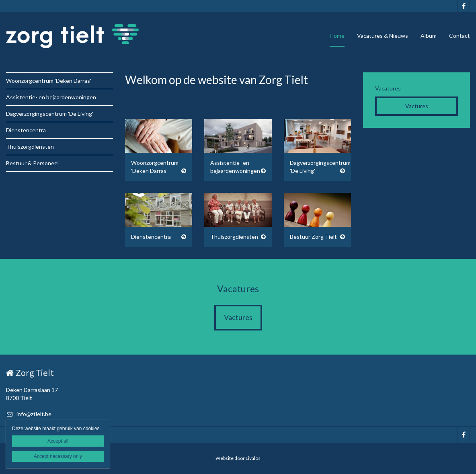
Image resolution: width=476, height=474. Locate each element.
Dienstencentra (26, 130)
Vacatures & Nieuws (383, 36)
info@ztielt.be (29, 414)
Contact (460, 36)
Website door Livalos (238, 458)
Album (429, 36)
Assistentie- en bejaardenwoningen (51, 97)
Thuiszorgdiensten (30, 147)
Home (337, 36)
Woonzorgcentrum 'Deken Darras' (49, 81)
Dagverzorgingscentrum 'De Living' (50, 114)
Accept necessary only (58, 456)
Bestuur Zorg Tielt (313, 237)
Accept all (58, 441)
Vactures (417, 106)
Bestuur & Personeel (32, 163)
